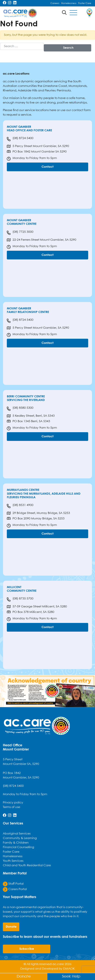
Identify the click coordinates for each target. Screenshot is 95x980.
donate (11, 927)
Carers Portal (15, 889)
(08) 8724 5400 (20, 139)
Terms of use (11, 807)
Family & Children (16, 843)
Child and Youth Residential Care (27, 865)
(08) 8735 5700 (20, 599)
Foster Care (85, 3)
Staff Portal (13, 884)
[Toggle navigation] (73, 13)
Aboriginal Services (17, 834)
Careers (55, 3)
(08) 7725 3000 (20, 233)
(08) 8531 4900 (20, 506)
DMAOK (69, 969)
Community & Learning (20, 838)
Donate (24, 976)
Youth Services (13, 861)
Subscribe (27, 949)
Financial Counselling (18, 847)
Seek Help (71, 976)
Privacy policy (13, 803)
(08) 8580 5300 (20, 409)
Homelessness (69, 3)
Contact (47, 167)
